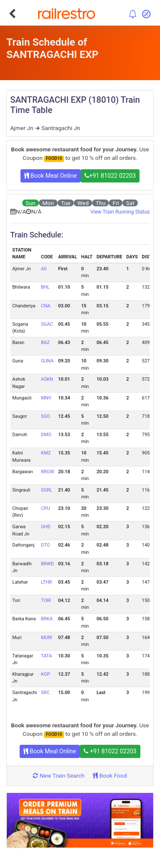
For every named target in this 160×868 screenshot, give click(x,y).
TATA (47, 656)
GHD (46, 527)
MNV (46, 398)
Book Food (110, 775)
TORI (46, 600)
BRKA (47, 619)
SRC (45, 693)
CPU (45, 508)
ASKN (47, 379)
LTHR (46, 582)
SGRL (47, 490)
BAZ (45, 343)
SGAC (47, 324)
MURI (47, 638)
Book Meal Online (51, 176)
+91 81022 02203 (110, 176)
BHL (45, 287)
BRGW (48, 472)
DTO (45, 545)
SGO (45, 416)
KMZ (46, 453)
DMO (46, 435)
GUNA (47, 361)
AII (44, 269)
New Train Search (59, 775)
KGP (45, 674)
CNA (46, 306)
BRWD (47, 564)
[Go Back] (12, 14)
